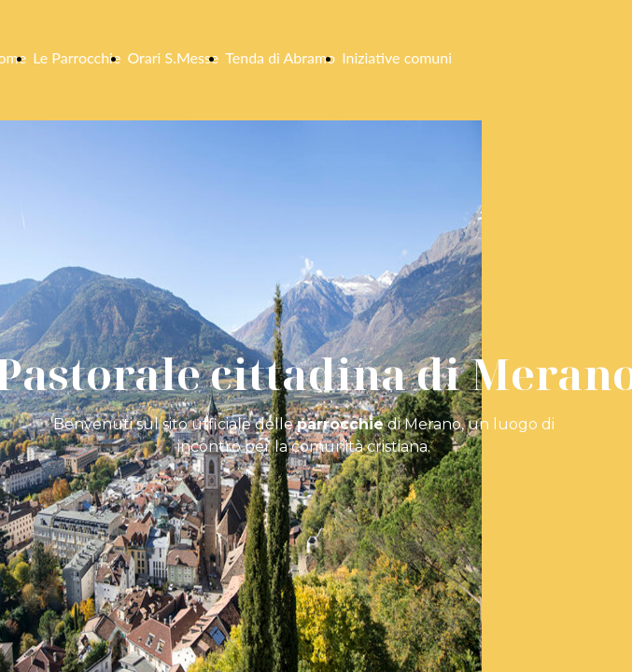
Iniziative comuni (397, 57)
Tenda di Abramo (280, 57)
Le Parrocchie (77, 57)
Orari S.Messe (173, 57)
